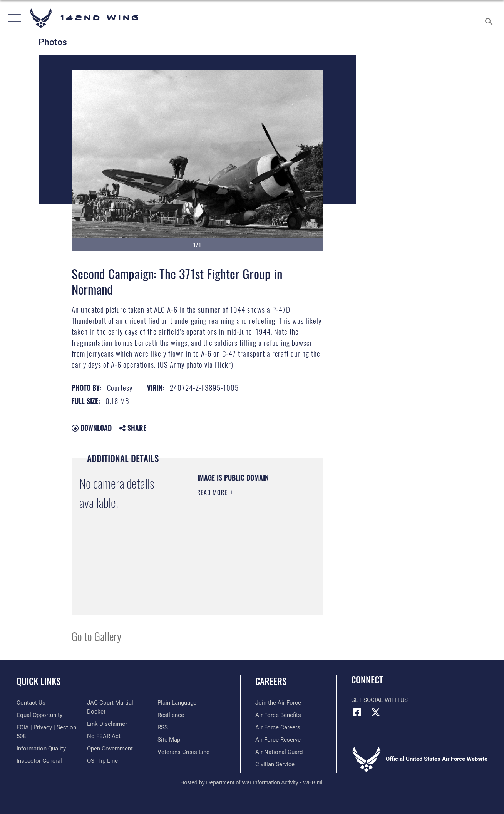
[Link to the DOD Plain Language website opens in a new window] (177, 703)
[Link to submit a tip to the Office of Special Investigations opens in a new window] (102, 761)
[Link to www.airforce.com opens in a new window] (278, 703)
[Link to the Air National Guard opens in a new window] (279, 752)
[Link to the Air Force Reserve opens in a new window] (278, 740)
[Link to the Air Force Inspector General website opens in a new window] (39, 761)
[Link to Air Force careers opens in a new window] (278, 727)
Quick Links (39, 681)
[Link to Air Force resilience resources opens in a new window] (171, 715)
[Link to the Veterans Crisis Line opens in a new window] (183, 752)
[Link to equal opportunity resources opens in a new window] (39, 715)
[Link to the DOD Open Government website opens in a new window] (110, 749)
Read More (213, 492)
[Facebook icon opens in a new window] (357, 712)
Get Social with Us (379, 700)
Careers (271, 681)
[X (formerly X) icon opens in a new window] (376, 712)
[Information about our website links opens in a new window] (107, 724)
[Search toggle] (490, 18)
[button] (13, 18)
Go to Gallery (96, 636)
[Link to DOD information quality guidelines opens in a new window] (41, 749)
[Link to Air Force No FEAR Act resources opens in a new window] (104, 736)
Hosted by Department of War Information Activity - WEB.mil (252, 782)
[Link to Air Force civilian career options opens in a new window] (275, 764)
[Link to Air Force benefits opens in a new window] (278, 715)
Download (92, 428)
